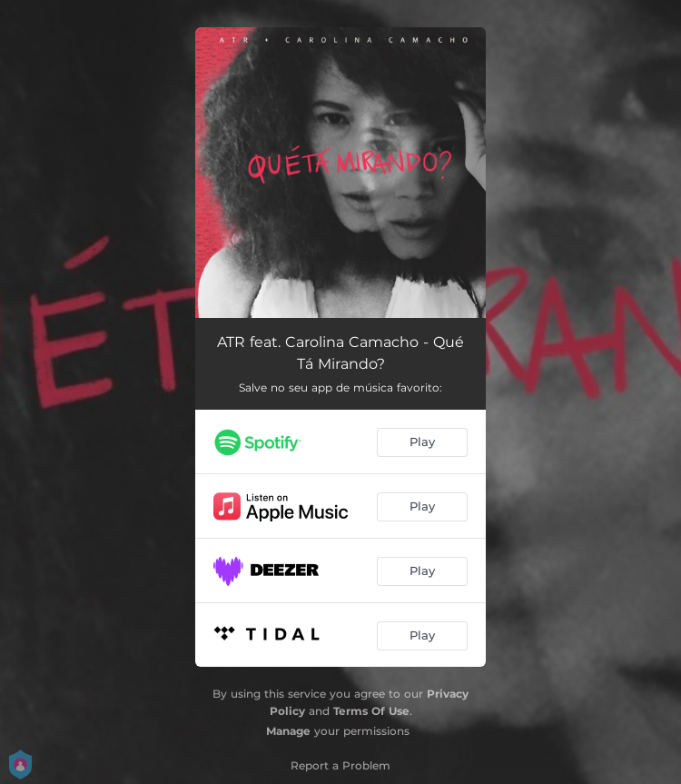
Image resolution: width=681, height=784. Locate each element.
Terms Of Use (371, 711)
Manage (288, 731)
